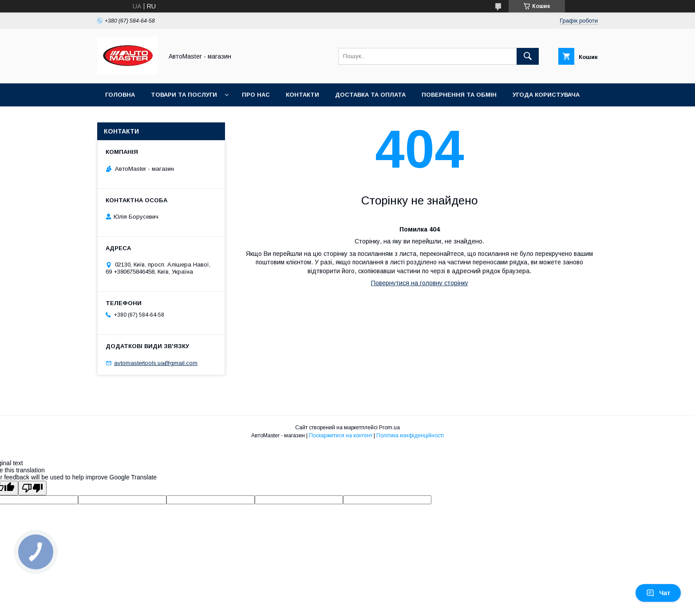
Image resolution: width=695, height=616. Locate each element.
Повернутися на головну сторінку (420, 283)
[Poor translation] (32, 488)
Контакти (302, 95)
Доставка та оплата (370, 95)
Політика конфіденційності (410, 436)
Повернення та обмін (459, 95)
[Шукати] (528, 56)
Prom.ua (389, 428)
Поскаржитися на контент (341, 436)
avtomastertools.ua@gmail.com (156, 363)
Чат (658, 593)
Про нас (256, 95)
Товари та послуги (184, 95)
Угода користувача (546, 95)
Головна (120, 95)
